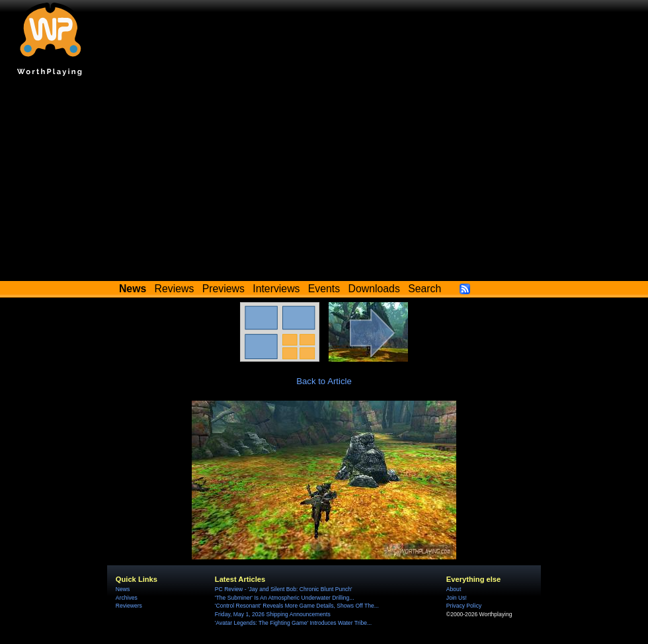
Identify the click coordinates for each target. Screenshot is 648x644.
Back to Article (324, 381)
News (123, 589)
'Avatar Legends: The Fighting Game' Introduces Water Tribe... (293, 623)
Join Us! (457, 598)
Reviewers (129, 606)
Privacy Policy (464, 606)
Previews (223, 289)
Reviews (175, 289)
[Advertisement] (324, 182)
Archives (127, 598)
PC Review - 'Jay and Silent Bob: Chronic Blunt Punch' (284, 589)
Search (425, 289)
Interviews (276, 289)
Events (324, 289)
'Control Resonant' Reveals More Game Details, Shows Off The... (297, 606)
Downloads (374, 289)
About (454, 589)
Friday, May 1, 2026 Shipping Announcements (273, 614)
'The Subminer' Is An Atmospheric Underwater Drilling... (285, 598)
